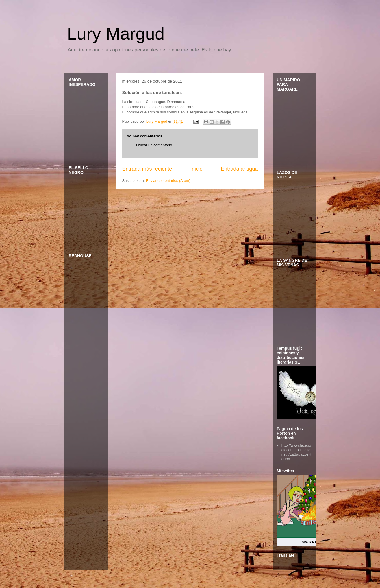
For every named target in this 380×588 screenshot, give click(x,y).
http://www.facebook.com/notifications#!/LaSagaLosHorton (296, 452)
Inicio (196, 169)
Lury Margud (116, 34)
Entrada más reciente (147, 169)
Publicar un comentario (153, 145)
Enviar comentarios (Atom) (168, 181)
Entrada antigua (239, 169)
